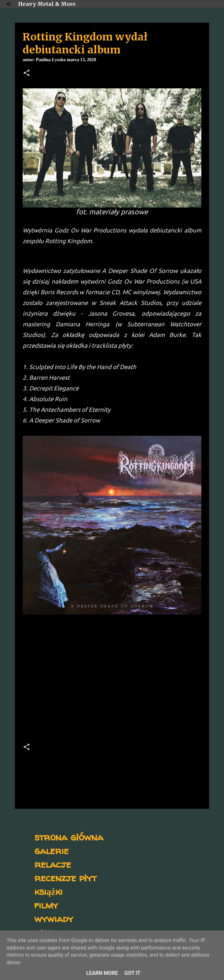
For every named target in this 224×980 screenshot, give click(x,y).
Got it (132, 973)
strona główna (69, 837)
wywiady (54, 918)
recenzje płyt (65, 878)
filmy (46, 905)
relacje (53, 864)
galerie (51, 850)
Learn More (102, 973)
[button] (27, 73)
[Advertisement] (112, 681)
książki (48, 891)
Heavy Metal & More (47, 4)
